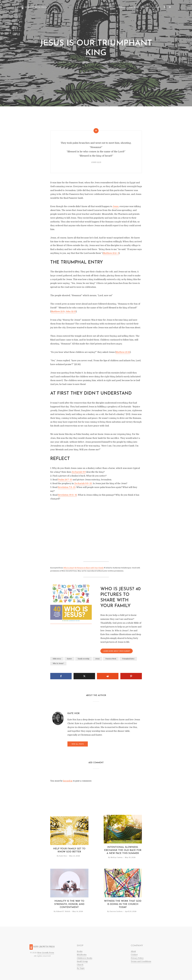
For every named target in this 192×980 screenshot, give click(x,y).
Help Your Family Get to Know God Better (69, 850)
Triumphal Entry (128, 659)
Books (80, 951)
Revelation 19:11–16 (67, 495)
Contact (134, 955)
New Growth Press (46, 953)
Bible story (57, 659)
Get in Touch (146, 7)
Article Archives (106, 7)
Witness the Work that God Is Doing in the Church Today (123, 904)
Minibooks (82, 955)
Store (93, 7)
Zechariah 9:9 (79, 472)
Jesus (116, 206)
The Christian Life (78, 62)
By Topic (81, 968)
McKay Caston (117, 857)
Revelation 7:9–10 (67, 487)
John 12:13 (71, 312)
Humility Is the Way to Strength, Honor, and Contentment (69, 904)
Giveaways (121, 7)
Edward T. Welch (63, 911)
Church (80, 965)
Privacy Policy (137, 958)
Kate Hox (62, 62)
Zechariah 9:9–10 (83, 484)
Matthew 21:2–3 (111, 253)
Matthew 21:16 (123, 352)
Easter (69, 659)
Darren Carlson (116, 911)
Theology (90, 62)
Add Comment (128, 62)
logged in (68, 781)
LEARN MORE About (117, 651)
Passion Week (111, 659)
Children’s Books (85, 958)
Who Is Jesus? (58, 663)
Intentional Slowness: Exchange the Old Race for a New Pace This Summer (123, 850)
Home (85, 7)
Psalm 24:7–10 (65, 480)
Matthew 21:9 (58, 312)
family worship (84, 659)
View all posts (78, 744)
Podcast (133, 7)
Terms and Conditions (141, 961)
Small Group (82, 961)
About (158, 7)
